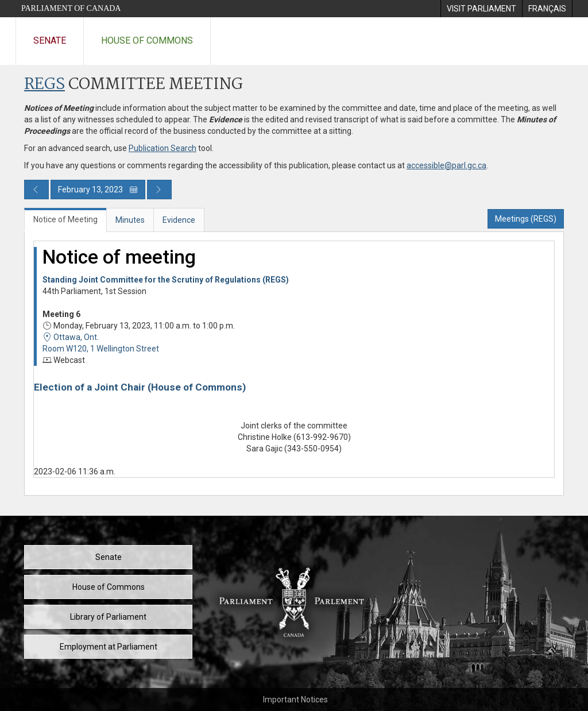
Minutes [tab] (130, 220)
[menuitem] (481, 9)
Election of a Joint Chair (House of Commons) (140, 387)
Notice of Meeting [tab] (65, 219)
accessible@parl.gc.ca (446, 165)
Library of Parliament (108, 617)
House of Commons (147, 40)
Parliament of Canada (71, 8)
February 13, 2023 (98, 190)
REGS (45, 85)
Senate (50, 40)
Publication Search (163, 148)
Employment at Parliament (109, 647)
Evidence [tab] (179, 220)
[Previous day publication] (36, 190)
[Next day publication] (159, 190)
